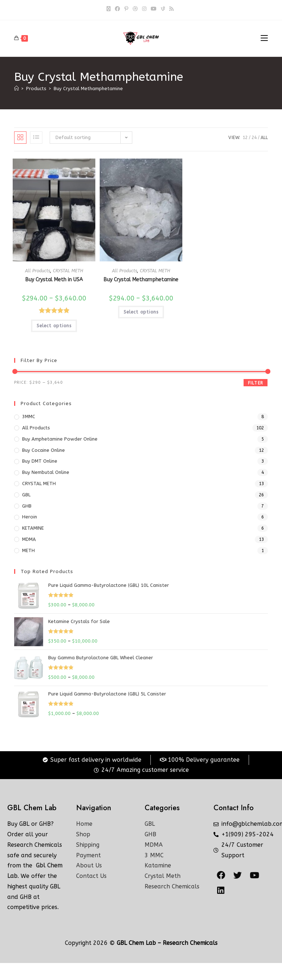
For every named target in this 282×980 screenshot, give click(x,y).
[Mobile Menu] (264, 38)
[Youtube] (154, 9)
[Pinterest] (126, 9)
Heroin (30, 517)
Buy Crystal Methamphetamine (88, 89)
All (264, 138)
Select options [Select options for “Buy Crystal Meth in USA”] (54, 326)
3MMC (29, 417)
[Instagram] (144, 9)
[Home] (16, 89)
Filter (256, 383)
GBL (26, 495)
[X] (110, 9)
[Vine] (163, 9)
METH (28, 550)
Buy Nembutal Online (46, 472)
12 (245, 138)
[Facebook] (117, 9)
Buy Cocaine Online (43, 450)
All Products (38, 271)
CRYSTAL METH (68, 271)
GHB (27, 506)
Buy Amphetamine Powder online (60, 439)
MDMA (29, 539)
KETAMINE (33, 528)
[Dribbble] (135, 9)
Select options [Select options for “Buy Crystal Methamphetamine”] (141, 312)
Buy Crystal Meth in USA (54, 280)
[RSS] (171, 9)
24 (254, 138)
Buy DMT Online (40, 461)
